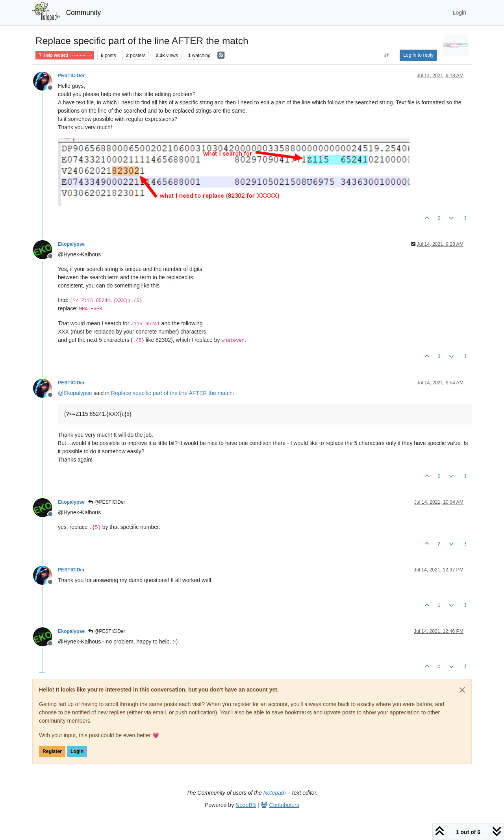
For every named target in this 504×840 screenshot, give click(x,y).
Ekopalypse (71, 244)
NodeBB (246, 805)
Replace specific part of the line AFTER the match (172, 393)
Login (77, 751)
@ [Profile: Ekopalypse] (75, 393)
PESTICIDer (71, 76)
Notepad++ (277, 793)
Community (84, 13)
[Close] (462, 690)
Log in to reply (418, 55)
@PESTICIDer (107, 502)
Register (52, 751)
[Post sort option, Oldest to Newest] (387, 55)
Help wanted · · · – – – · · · (65, 55)
